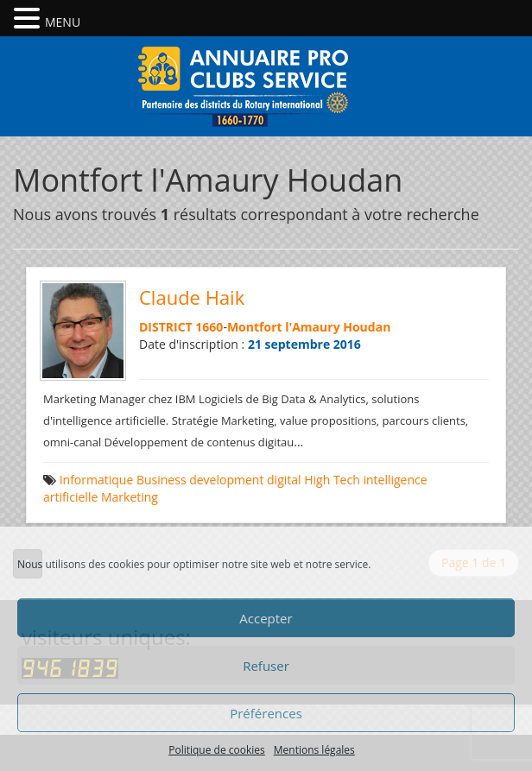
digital (284, 480)
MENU (63, 22)
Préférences (266, 713)
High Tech (332, 480)
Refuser (266, 666)
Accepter (266, 618)
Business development (200, 480)
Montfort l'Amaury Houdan (309, 327)
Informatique (97, 480)
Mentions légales (314, 750)
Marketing (130, 497)
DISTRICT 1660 (181, 327)
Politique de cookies (217, 750)
